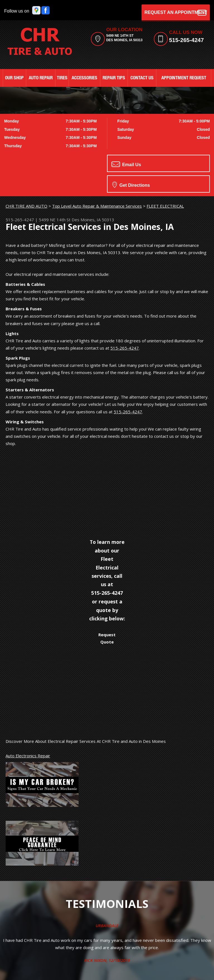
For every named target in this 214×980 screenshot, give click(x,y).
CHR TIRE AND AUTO (26, 206)
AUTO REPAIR (41, 78)
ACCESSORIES (84, 78)
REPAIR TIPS (114, 78)
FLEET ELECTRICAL (165, 206)
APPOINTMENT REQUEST (184, 78)
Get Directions (131, 185)
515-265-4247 (187, 40)
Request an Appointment (176, 13)
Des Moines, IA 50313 (93, 220)
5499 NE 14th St (55, 220)
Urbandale (107, 925)
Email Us (126, 164)
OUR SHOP (14, 78)
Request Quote (107, 638)
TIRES (62, 78)
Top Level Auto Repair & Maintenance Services (97, 206)
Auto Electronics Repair (28, 756)
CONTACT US (142, 78)
